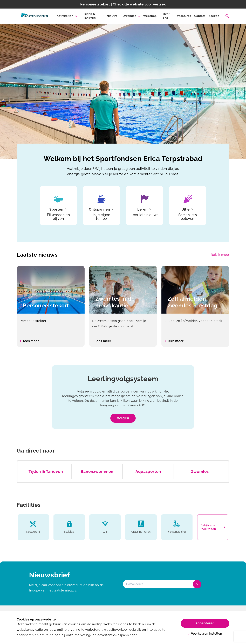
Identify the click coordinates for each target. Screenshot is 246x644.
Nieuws (112, 16)
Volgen (123, 418)
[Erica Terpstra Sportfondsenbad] (34, 16)
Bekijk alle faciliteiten (213, 527)
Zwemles (130, 16)
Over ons (166, 16)
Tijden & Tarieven (90, 16)
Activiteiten (65, 16)
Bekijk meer (220, 255)
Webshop (150, 16)
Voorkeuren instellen (205, 634)
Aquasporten (148, 471)
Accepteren (205, 623)
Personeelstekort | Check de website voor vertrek (123, 4)
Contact (200, 16)
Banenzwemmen (97, 471)
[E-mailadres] (162, 584)
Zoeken (214, 16)
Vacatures (184, 16)
